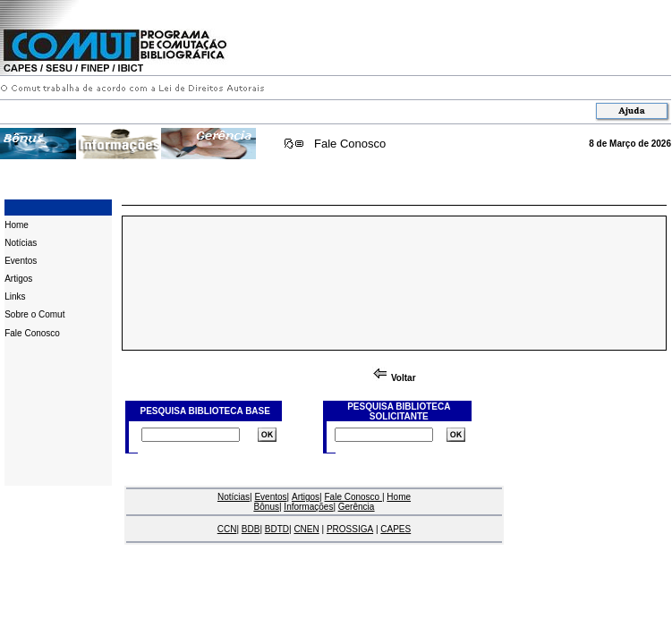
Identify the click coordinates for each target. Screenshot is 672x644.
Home (17, 225)
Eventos (21, 261)
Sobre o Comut (34, 314)
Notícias (21, 243)
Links (15, 297)
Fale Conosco (350, 144)
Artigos (18, 279)
